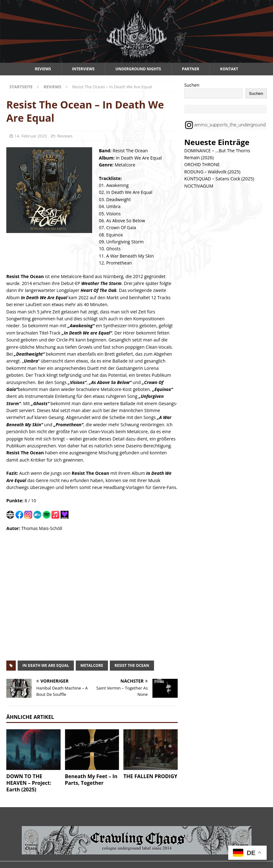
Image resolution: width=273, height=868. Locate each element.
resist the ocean (132, 665)
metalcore (92, 665)
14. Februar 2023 (31, 136)
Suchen (192, 85)
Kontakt (229, 69)
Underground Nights (138, 69)
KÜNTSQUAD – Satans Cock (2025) (219, 179)
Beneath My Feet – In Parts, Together (91, 780)
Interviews (83, 69)
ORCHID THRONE (202, 164)
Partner (190, 69)
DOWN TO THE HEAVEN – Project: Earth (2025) (29, 783)
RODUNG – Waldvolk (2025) (212, 172)
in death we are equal (46, 665)
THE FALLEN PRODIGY (150, 776)
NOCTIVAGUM (199, 186)
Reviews (43, 69)
